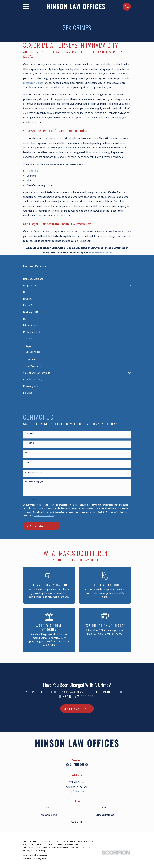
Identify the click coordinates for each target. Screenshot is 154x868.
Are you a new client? (34, 472)
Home (49, 808)
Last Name (29, 443)
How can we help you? (34, 482)
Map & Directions (77, 791)
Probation (32, 171)
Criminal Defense (105, 815)
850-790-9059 (77, 764)
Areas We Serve (49, 815)
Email (27, 463)
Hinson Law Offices (33, 83)
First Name (29, 433)
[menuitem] (77, 279)
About (105, 808)
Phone (27, 453)
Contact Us (77, 822)
